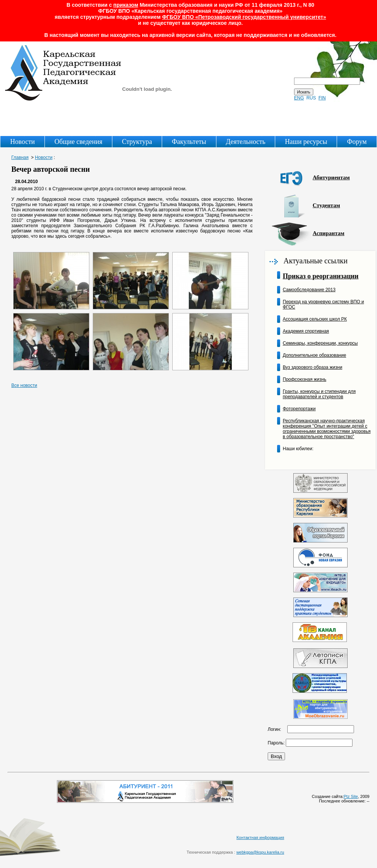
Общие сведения (79, 142)
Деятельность (246, 142)
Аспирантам (328, 233)
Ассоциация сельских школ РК (315, 319)
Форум (357, 142)
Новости (22, 142)
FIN (322, 98)
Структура (137, 142)
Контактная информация (260, 837)
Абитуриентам (331, 177)
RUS (311, 98)
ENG (299, 98)
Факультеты (189, 142)
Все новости (24, 385)
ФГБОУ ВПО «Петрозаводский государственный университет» (244, 17)
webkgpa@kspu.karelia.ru (260, 852)
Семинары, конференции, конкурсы (320, 343)
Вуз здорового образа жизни (313, 367)
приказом (126, 5)
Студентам (326, 205)
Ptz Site (351, 796)
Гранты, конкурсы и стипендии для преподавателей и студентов (319, 394)
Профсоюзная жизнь (304, 379)
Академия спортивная (306, 331)
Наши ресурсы (306, 142)
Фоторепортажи (299, 409)
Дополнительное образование (314, 355)
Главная (20, 157)
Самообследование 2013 (309, 290)
